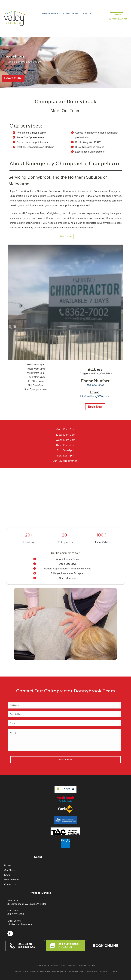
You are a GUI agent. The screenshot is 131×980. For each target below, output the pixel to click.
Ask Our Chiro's (70, 945)
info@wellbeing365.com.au (20, 70)
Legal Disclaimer (58, 966)
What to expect (73, 14)
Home (45, 14)
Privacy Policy (43, 966)
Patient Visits (102, 542)
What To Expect (12, 880)
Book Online (117, 14)
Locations (29, 542)
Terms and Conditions (77, 966)
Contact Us (86, 14)
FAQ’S (62, 14)
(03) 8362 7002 (13, 66)
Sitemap (92, 966)
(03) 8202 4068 (120, 19)
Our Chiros (53, 14)
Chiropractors (65, 542)
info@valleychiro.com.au (20, 924)
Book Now (95, 407)
